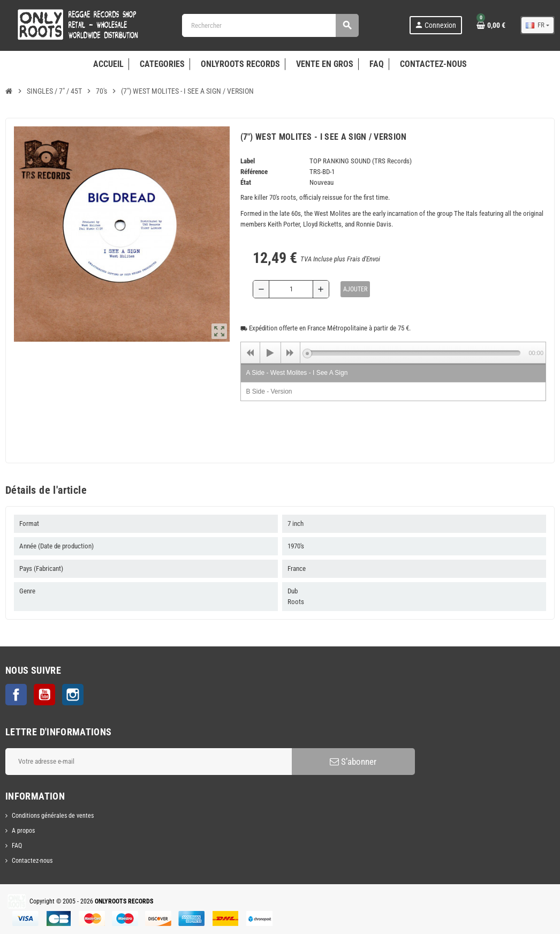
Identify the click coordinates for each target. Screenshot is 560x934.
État (246, 182)
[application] (393, 352)
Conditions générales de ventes (53, 816)
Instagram (73, 695)
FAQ (17, 846)
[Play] (270, 353)
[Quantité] (291, 289)
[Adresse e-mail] (149, 762)
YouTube (44, 695)
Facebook (16, 695)
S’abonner (353, 762)
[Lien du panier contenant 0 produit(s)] (491, 25)
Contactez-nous (32, 861)
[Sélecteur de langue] (538, 25)
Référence (254, 172)
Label (248, 161)
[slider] (414, 353)
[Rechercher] (270, 25)
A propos (23, 831)
